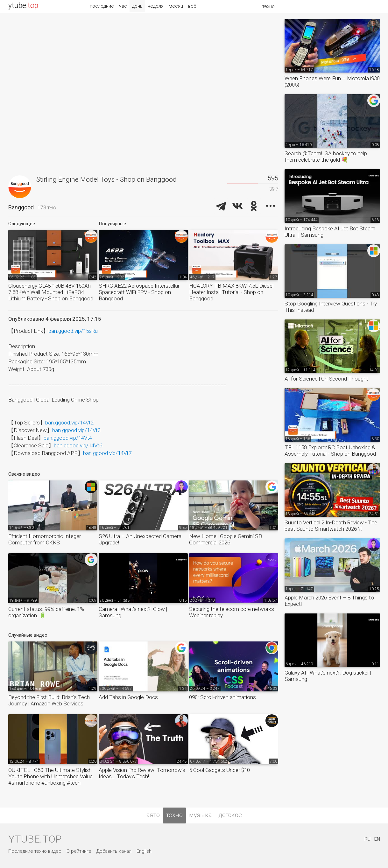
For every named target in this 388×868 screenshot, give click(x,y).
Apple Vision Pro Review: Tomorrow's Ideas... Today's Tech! (142, 773)
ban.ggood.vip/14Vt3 (76, 430)
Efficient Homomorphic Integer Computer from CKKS (45, 539)
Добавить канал (114, 851)
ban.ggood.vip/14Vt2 (69, 423)
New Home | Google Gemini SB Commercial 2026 (226, 539)
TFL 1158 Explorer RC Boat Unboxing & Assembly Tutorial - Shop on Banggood (330, 451)
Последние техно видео (35, 851)
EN (377, 839)
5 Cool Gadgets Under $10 (219, 770)
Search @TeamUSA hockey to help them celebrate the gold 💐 (326, 157)
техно (174, 815)
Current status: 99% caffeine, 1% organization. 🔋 (46, 612)
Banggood (21, 207)
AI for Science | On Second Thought (326, 379)
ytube (23, 6)
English (144, 851)
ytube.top (35, 839)
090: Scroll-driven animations (222, 697)
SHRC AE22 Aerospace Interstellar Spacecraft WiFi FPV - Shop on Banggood (139, 292)
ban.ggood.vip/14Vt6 (78, 445)
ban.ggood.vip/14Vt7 (107, 453)
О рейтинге (79, 851)
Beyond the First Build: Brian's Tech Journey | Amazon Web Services (49, 700)
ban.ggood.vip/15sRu (73, 331)
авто (153, 815)
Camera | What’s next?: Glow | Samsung (133, 612)
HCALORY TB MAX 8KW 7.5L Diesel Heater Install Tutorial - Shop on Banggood (231, 292)
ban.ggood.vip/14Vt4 (68, 438)
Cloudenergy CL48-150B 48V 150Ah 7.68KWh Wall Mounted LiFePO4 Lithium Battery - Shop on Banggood (51, 292)
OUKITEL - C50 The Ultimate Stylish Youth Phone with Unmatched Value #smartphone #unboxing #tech (50, 776)
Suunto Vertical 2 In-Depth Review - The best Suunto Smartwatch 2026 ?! (331, 526)
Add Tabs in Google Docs (128, 697)
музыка (201, 815)
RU (367, 839)
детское (230, 815)
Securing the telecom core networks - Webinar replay (233, 612)
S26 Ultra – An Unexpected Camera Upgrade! (140, 539)
